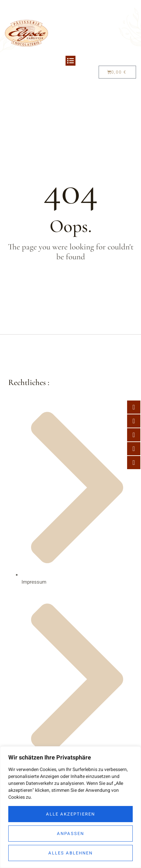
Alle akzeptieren (70, 814)
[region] (70, 807)
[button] (70, 61)
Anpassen (70, 834)
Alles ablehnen (70, 853)
